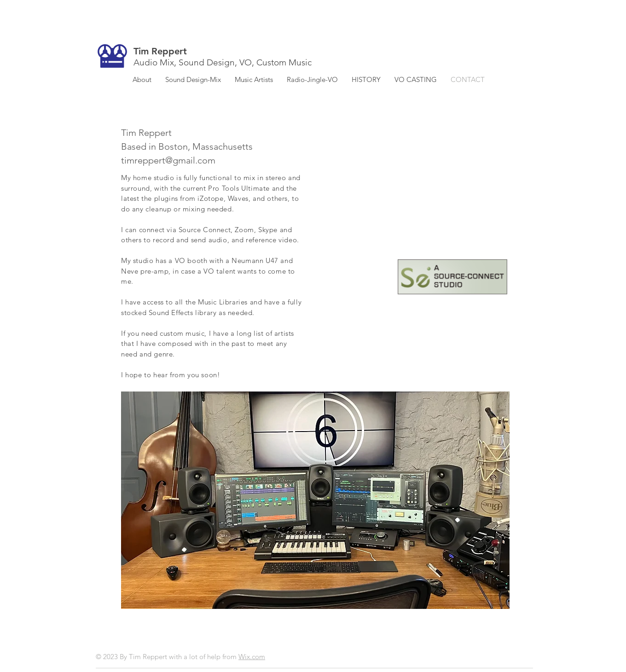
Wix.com (252, 657)
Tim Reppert (160, 51)
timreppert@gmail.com (168, 160)
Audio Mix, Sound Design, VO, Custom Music (223, 62)
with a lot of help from (204, 657)
